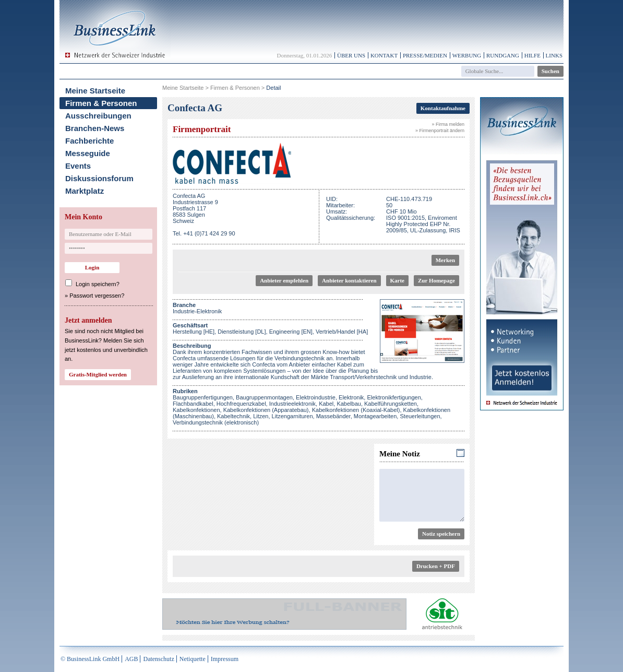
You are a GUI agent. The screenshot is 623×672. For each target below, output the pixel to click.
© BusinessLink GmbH (90, 659)
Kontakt (384, 55)
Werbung (467, 55)
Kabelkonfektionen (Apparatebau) (266, 410)
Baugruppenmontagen (264, 397)
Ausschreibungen (98, 116)
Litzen (261, 416)
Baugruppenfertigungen (203, 397)
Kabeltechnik (233, 416)
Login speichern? (98, 284)
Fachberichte (89, 141)
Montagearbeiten (375, 416)
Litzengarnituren (292, 416)
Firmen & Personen (101, 103)
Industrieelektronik (292, 404)
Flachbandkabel (193, 404)
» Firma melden (448, 124)
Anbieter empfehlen (284, 280)
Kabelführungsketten (391, 404)
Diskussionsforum (99, 178)
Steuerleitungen (420, 416)
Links (554, 55)
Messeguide (88, 153)
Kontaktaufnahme (443, 108)
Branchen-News (95, 128)
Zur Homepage (436, 280)
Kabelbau (349, 404)
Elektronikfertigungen (394, 397)
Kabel (326, 404)
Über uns (351, 55)
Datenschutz (158, 659)
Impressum (225, 659)
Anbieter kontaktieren (349, 280)
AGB (131, 659)
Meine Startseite (95, 91)
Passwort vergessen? (97, 296)
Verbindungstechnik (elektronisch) (216, 422)
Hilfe (532, 55)
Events (78, 166)
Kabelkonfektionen (196, 410)
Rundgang (503, 55)
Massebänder (333, 416)
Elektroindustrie (316, 397)
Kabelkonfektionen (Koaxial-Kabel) (356, 410)
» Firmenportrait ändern (440, 131)
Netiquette (193, 659)
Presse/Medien (425, 55)
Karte (397, 280)
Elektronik (351, 397)
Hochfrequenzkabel (241, 404)
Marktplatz (85, 191)
